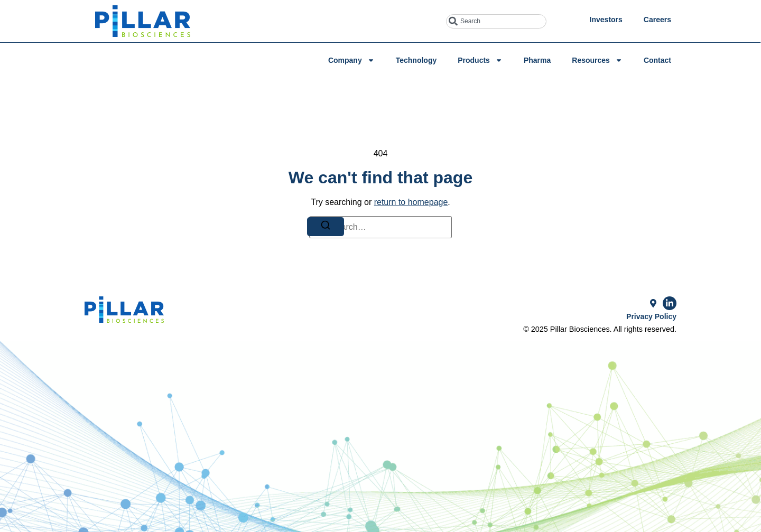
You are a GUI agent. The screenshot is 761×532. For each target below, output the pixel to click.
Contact (657, 60)
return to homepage (411, 202)
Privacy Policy (651, 316)
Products (480, 60)
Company (351, 60)
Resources (597, 60)
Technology (416, 60)
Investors (606, 20)
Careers (657, 20)
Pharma (537, 60)
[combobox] (496, 21)
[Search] (326, 227)
